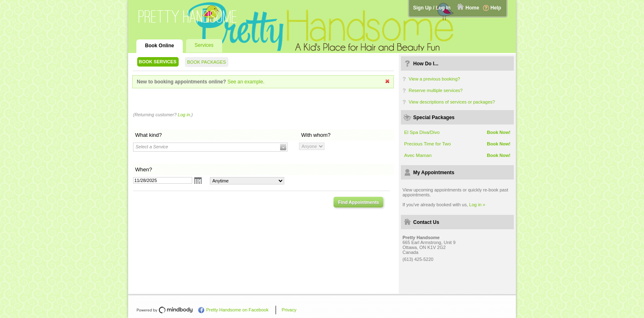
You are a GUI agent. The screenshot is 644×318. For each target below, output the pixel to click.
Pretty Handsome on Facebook (237, 310)
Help (496, 8)
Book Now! (499, 132)
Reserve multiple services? (436, 90)
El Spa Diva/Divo (422, 132)
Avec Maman (418, 155)
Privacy (289, 310)
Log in (184, 115)
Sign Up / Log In (432, 8)
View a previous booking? (434, 79)
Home (472, 8)
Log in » (477, 205)
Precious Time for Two (428, 144)
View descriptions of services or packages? (452, 102)
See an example (245, 82)
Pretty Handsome (188, 17)
